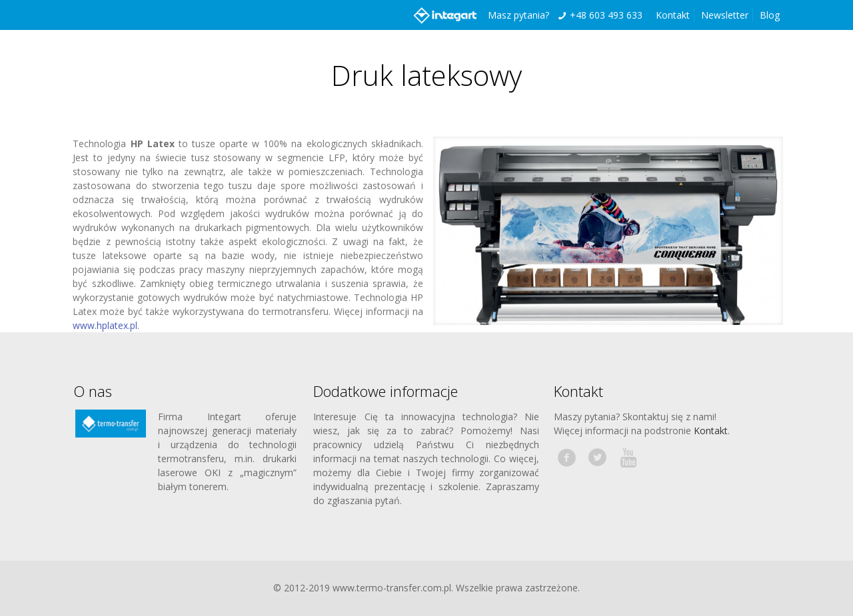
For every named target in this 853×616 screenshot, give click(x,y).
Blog (770, 15)
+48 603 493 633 (606, 15)
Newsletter (725, 15)
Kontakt (673, 15)
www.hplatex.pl (105, 325)
